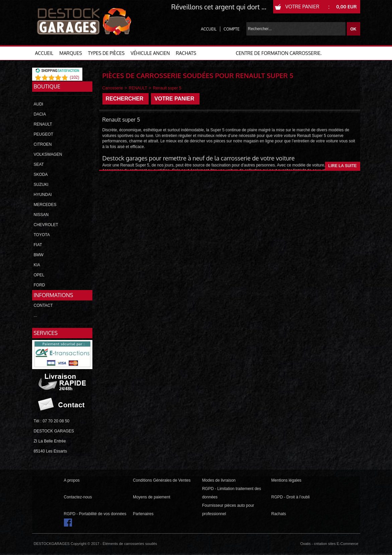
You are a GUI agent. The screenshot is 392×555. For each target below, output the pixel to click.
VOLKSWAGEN (48, 154)
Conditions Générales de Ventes (162, 480)
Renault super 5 (167, 88)
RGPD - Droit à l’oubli (290, 497)
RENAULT (43, 124)
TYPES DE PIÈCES (106, 53)
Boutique (47, 86)
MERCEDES (45, 205)
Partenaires (143, 514)
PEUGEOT (44, 134)
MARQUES (71, 53)
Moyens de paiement (151, 497)
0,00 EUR (346, 7)
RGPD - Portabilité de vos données (95, 514)
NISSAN (41, 215)
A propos (72, 480)
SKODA (41, 175)
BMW (39, 255)
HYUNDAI (43, 195)
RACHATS (186, 53)
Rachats (279, 514)
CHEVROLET (46, 225)
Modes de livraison (219, 480)
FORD (40, 285)
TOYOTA (42, 235)
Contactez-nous (78, 497)
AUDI (39, 104)
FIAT (38, 245)
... (35, 316)
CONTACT (43, 305)
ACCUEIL (44, 53)
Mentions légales (286, 480)
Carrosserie (113, 88)
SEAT (39, 164)
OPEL (39, 275)
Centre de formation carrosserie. (279, 53)
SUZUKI (41, 185)
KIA (37, 265)
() (74, 77)
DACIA (40, 114)
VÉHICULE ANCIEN (150, 53)
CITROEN (43, 144)
